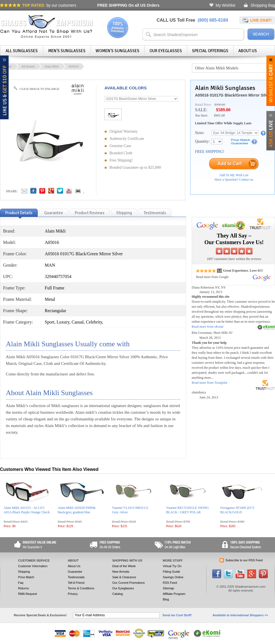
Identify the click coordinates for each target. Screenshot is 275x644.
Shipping (24, 572)
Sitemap (168, 588)
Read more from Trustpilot (209, 383)
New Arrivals (121, 572)
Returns (23, 588)
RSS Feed (170, 583)
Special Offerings (210, 51)
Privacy (73, 594)
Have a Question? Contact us (234, 180)
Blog (166, 599)
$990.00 (220, 105)
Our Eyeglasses (166, 51)
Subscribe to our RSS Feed (244, 560)
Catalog (117, 594)
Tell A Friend (76, 583)
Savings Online (173, 577)
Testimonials (76, 577)
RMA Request (27, 594)
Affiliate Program (174, 594)
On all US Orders (128, 5)
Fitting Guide (171, 572)
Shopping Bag (263, 5)
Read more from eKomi (207, 327)
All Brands (28, 66)
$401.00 (219, 115)
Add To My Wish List (234, 175)
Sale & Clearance (124, 577)
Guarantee (75, 572)
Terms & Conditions (81, 588)
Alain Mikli (52, 66)
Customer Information (33, 566)
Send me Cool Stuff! (177, 615)
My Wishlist (225, 5)
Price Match (26, 577)
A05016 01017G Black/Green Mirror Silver (233, 95)
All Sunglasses (22, 51)
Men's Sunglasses (67, 51)
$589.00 (223, 110)
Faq (21, 583)
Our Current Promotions (128, 583)
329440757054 (58, 276)
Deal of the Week (124, 566)
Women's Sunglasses (117, 51)
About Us (248, 51)
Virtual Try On (172, 566)
